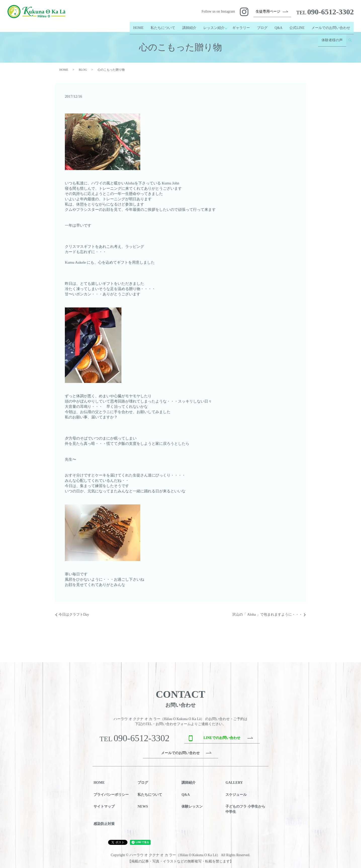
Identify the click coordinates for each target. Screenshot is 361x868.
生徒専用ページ (268, 11)
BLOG (83, 70)
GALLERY (234, 783)
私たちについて (160, 26)
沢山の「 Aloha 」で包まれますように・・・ (267, 615)
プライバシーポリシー (111, 795)
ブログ (262, 26)
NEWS (143, 806)
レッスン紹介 (211, 26)
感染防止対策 (104, 824)
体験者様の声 (332, 34)
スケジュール (236, 795)
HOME (136, 26)
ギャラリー (241, 26)
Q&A (278, 26)
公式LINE (297, 26)
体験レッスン (192, 806)
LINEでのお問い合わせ (222, 738)
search (350, 34)
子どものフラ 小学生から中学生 (245, 809)
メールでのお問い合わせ (331, 26)
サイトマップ (104, 806)
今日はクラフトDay (74, 615)
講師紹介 (187, 26)
